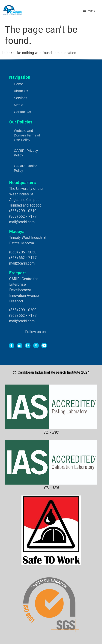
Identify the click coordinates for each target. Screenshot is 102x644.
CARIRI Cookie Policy (26, 168)
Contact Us (22, 112)
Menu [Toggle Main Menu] (89, 11)
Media (19, 105)
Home (18, 84)
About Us (21, 91)
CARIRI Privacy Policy (26, 153)
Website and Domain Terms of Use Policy (27, 135)
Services (21, 98)
